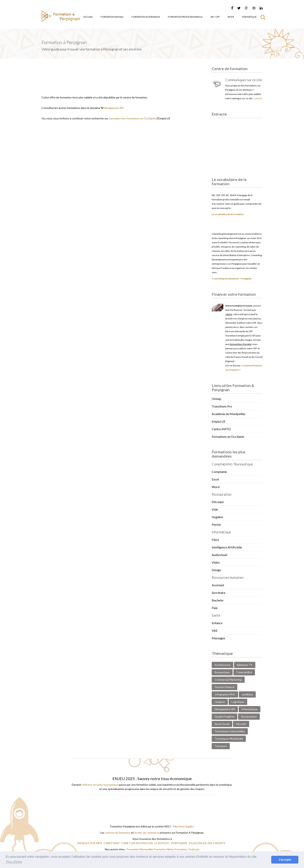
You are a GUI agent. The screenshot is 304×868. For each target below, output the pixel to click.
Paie (215, 608)
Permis (216, 524)
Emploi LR (218, 421)
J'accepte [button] (285, 860)
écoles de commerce (147, 833)
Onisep (216, 399)
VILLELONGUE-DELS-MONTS (207, 843)
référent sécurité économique (100, 785)
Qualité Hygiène (225, 716)
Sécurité (241, 724)
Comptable (219, 472)
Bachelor (218, 600)
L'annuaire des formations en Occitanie (132, 118)
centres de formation (118, 833)
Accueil (88, 17)
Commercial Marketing (228, 680)
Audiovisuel (219, 555)
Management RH (112, 108)
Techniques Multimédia (229, 739)
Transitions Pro (222, 406)
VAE (215, 630)
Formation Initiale (112, 17)
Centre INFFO (221, 429)
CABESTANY (112, 843)
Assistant (218, 585)
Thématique (249, 17)
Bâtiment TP (245, 665)
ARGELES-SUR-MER (90, 843)
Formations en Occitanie (228, 437)
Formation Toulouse (187, 849)
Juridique (247, 694)
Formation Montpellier (140, 849)
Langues (220, 702)
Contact (258, 98)
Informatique (250, 709)
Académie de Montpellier (229, 414)
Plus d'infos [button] (14, 862)
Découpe (218, 502)
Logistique (238, 702)
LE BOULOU (162, 843)
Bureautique (222, 672)
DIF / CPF (215, 17)
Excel (215, 479)
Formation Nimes (165, 849)
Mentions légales (184, 826)
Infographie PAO (225, 694)
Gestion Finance (225, 687)
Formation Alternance (146, 17)
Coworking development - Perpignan (232, 278)
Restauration (249, 716)
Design (216, 570)
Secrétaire (218, 593)
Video (216, 562)
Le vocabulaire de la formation (228, 214)
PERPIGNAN (179, 843)
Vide (215, 509)
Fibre (215, 540)
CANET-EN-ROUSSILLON (137, 843)
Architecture (222, 665)
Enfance (217, 623)
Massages (218, 638)
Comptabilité (244, 672)
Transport (221, 746)
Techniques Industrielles (230, 731)
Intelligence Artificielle (227, 547)
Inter (231, 17)
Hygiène (217, 517)
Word (216, 487)
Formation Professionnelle (185, 17)
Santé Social (222, 724)
